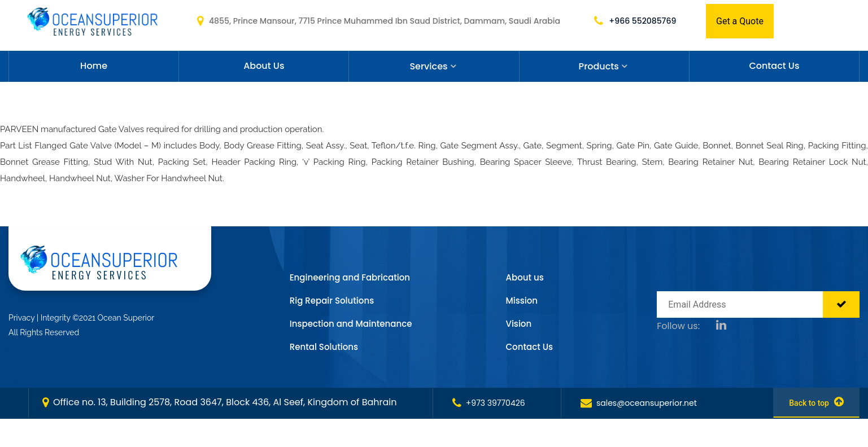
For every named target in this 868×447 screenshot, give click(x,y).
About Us (264, 66)
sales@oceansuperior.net (639, 403)
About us (525, 277)
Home (94, 66)
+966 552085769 (635, 21)
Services (428, 66)
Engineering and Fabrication (350, 277)
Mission (522, 301)
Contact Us (774, 66)
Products (599, 66)
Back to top (816, 402)
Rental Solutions (324, 347)
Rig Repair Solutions (332, 301)
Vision (519, 324)
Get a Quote (740, 21)
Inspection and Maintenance (351, 324)
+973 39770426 (489, 403)
